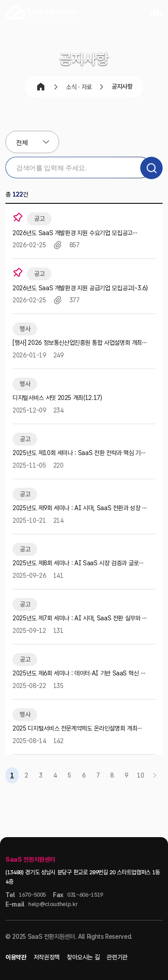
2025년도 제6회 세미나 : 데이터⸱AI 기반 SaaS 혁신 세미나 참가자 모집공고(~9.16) (79, 674)
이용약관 (16, 957)
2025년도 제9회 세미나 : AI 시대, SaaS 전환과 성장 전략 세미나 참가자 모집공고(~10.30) (80, 509)
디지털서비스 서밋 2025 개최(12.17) (57, 398)
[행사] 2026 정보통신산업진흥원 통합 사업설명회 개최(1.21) (77, 343)
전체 (22, 143)
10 (140, 775)
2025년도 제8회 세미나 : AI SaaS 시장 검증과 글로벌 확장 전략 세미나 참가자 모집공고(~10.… (78, 564)
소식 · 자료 (79, 87)
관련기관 (117, 957)
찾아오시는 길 (83, 957)
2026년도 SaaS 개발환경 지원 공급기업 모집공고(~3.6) (80, 288)
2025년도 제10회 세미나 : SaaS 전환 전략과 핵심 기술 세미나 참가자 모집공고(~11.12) (79, 453)
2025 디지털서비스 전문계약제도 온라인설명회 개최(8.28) (75, 729)
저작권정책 (47, 957)
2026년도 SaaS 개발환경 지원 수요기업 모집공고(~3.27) (73, 234)
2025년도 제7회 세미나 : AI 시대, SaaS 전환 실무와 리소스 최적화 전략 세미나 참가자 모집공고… (80, 619)
